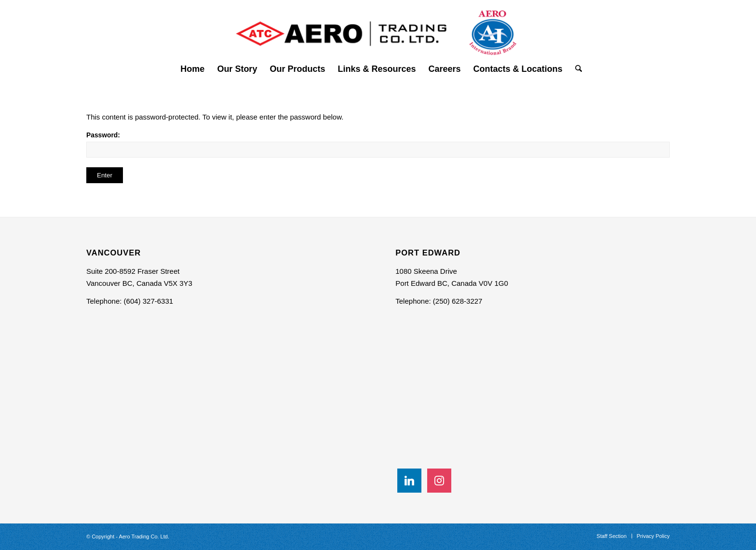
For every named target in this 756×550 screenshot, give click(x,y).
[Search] (575, 69)
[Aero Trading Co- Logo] (378, 28)
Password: (378, 145)
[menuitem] (192, 69)
